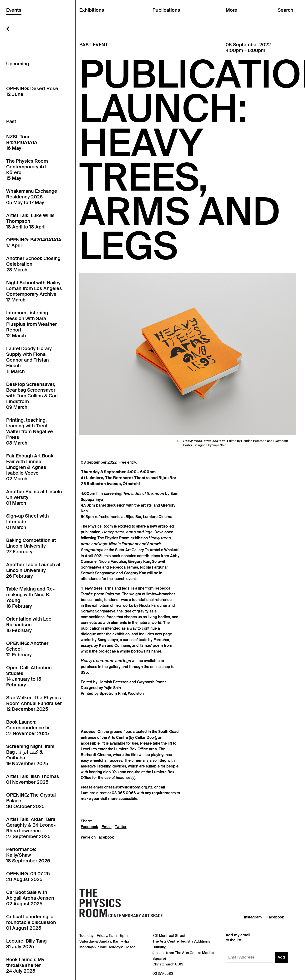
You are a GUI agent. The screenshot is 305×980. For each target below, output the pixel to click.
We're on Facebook (97, 837)
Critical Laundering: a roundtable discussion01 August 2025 (31, 922)
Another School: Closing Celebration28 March (33, 264)
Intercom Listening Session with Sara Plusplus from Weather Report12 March (31, 324)
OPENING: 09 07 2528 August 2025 (28, 876)
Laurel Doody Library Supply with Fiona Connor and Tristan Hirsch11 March (29, 360)
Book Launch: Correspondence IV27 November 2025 (28, 728)
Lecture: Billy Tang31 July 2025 (26, 944)
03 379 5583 (163, 973)
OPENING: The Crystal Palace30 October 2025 (31, 801)
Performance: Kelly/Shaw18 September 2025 (28, 855)
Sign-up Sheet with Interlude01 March (28, 522)
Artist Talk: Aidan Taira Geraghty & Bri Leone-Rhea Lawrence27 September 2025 (31, 828)
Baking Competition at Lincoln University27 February (31, 546)
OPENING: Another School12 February (27, 649)
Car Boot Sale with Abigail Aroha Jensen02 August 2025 (30, 898)
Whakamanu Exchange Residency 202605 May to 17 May (32, 197)
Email (107, 827)
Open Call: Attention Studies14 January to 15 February (29, 676)
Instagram (253, 917)
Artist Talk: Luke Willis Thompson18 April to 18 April (30, 221)
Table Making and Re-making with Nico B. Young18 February (30, 597)
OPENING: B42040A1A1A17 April (34, 243)
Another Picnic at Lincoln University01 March (34, 497)
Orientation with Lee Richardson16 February (29, 625)
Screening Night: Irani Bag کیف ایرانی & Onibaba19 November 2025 (30, 755)
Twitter (121, 827)
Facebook (89, 827)
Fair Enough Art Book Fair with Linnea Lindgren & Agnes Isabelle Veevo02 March (30, 467)
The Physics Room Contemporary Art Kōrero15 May (27, 170)
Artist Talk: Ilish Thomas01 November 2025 (33, 779)
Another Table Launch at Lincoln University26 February (33, 570)
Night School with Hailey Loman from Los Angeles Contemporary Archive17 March (34, 291)
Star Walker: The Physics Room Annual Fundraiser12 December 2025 (34, 703)
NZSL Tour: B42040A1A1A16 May (22, 142)
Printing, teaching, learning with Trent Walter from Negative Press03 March (30, 431)
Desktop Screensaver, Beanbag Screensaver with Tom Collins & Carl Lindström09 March (32, 396)
